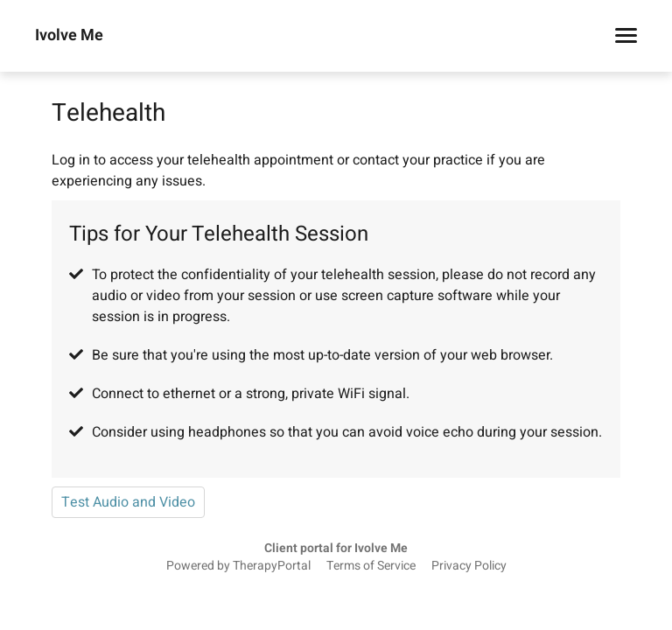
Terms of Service (371, 566)
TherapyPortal (272, 566)
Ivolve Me (69, 36)
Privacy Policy (469, 566)
